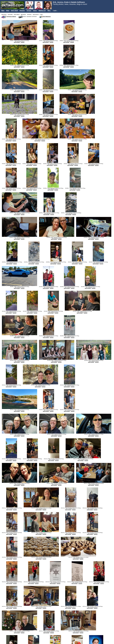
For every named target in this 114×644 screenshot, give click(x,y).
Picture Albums (17, 15)
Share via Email (17, 42)
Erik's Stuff (14, 11)
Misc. (49, 11)
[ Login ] (41, 15)
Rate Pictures (24, 15)
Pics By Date (10, 15)
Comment (23, 42)
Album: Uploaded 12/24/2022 (30, 17)
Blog (8, 11)
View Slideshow (47, 17)
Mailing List (42, 11)
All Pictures (30, 15)
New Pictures (4, 15)
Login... (55, 11)
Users (35, 11)
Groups (29, 11)
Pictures (22, 11)
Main (3, 11)
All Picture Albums (11, 17)
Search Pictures (36, 15)
